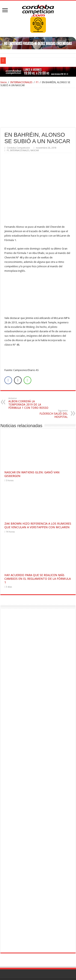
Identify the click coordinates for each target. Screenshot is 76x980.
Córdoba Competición (18, 148)
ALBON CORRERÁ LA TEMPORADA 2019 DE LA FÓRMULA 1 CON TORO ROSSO (29, 374)
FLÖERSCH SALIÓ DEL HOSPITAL (47, 385)
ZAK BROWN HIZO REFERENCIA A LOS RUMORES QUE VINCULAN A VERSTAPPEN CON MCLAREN (38, 496)
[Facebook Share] (8, 351)
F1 (37, 82)
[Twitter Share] (18, 351)
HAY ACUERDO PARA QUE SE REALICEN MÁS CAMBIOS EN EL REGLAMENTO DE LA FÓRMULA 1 (38, 549)
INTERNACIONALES (21, 82)
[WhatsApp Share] (27, 351)
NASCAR (35, 150)
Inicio (4, 82)
